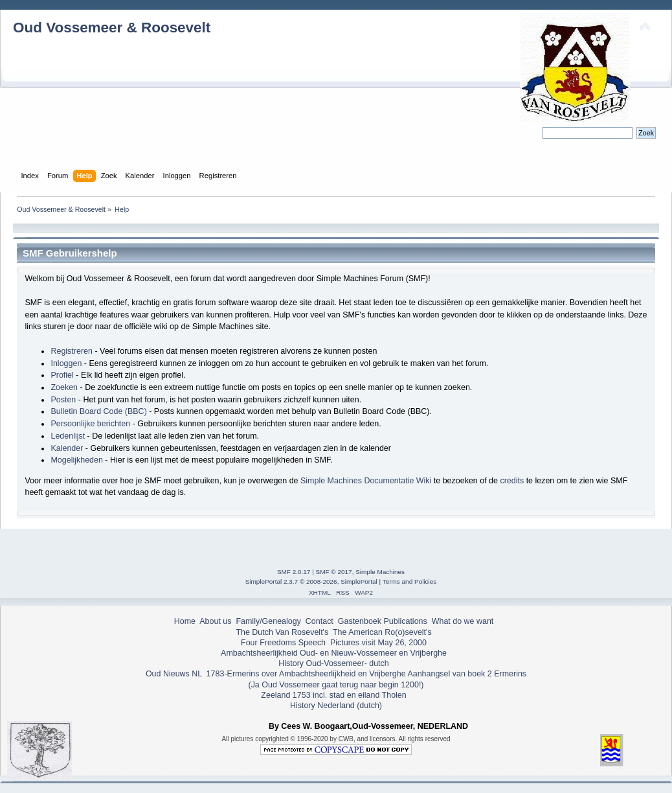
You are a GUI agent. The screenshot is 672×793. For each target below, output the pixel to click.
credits (512, 481)
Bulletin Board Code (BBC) (98, 411)
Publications (406, 621)
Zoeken (64, 387)
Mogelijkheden (76, 460)
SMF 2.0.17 (294, 572)
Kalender (67, 448)
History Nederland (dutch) (336, 706)
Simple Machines (380, 572)
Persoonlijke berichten (90, 424)
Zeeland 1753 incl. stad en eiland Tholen (333, 695)
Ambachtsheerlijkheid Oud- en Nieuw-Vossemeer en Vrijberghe (334, 653)
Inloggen (66, 363)
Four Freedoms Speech (283, 643)
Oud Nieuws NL (174, 674)
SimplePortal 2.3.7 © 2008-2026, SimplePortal (311, 581)
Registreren (71, 351)
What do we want (463, 621)
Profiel (62, 375)
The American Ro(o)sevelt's (382, 632)
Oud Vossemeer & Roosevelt (112, 28)
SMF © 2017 (334, 572)
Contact (319, 621)
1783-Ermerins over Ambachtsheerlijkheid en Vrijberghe (305, 674)
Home (185, 621)
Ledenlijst (68, 436)
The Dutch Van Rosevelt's (282, 632)
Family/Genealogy (268, 621)
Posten (63, 400)
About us (215, 621)
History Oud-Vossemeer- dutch (333, 663)
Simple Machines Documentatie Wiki (366, 481)
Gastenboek (360, 621)
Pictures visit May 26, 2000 (378, 643)
